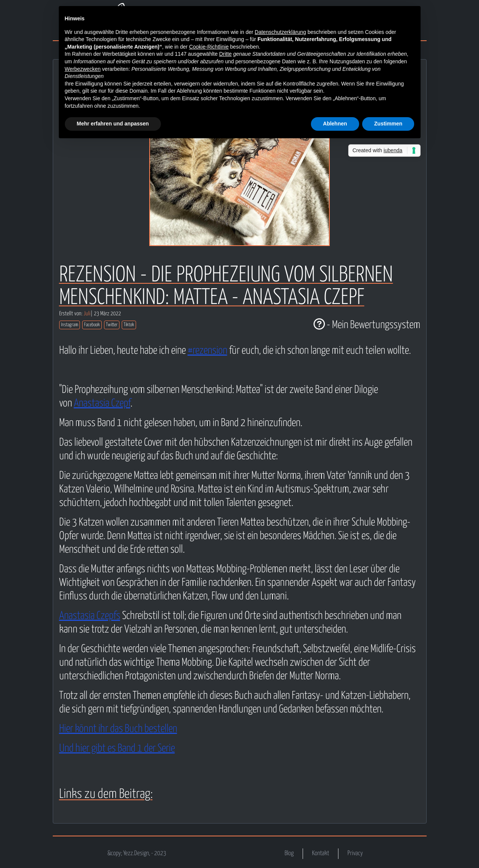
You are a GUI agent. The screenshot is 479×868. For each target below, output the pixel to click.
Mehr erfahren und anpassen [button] (113, 124)
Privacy (355, 853)
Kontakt (321, 853)
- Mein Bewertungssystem (367, 325)
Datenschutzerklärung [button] (280, 32)
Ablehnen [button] (335, 124)
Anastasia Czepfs (90, 616)
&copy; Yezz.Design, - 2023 (137, 853)
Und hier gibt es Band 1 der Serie (117, 749)
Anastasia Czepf (102, 403)
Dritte (225, 54)
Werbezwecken (83, 69)
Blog (289, 853)
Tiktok (129, 325)
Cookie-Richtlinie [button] (209, 47)
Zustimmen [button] (388, 124)
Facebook (92, 325)
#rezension (207, 351)
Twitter (112, 325)
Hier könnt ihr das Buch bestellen (118, 729)
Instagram (70, 325)
